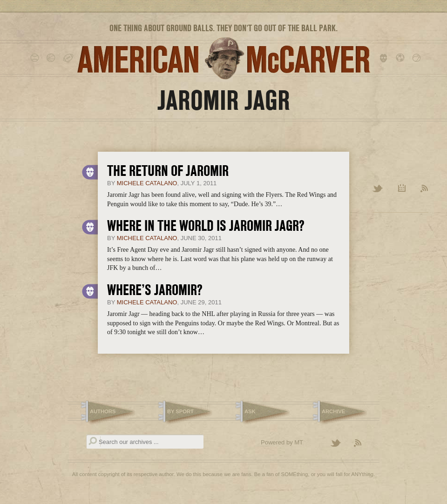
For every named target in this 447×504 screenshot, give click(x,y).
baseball (36, 58)
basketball (52, 58)
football (69, 58)
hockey (385, 58)
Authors (103, 411)
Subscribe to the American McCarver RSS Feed (363, 444)
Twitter (378, 189)
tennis (418, 58)
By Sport (180, 411)
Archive (402, 189)
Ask (250, 411)
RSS (424, 189)
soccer (402, 58)
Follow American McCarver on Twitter (340, 444)
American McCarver (223, 58)
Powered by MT (282, 442)
